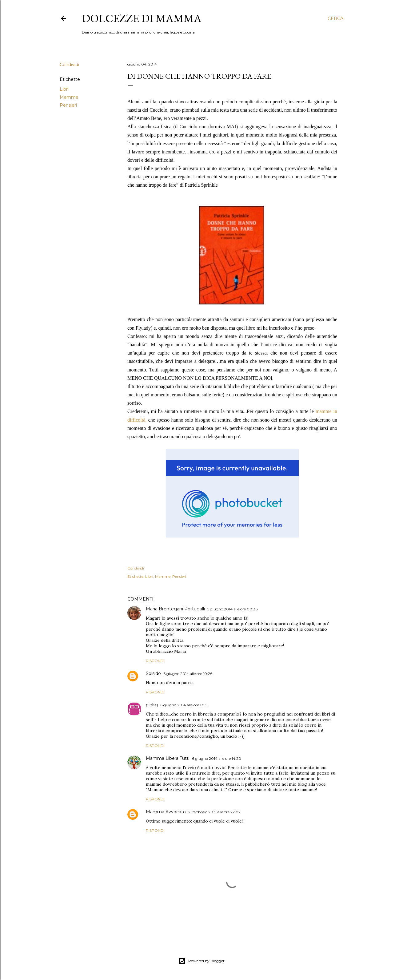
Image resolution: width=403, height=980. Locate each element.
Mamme (69, 97)
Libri (64, 89)
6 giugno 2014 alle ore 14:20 (217, 758)
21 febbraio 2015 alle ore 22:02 (214, 812)
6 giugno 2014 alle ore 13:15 (184, 705)
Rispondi (155, 661)
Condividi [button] (69, 65)
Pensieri (68, 105)
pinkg (152, 705)
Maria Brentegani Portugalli (175, 609)
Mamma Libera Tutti (168, 758)
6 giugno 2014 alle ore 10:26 (188, 674)
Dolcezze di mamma (142, 18)
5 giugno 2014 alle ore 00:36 (232, 609)
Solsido (153, 673)
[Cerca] (335, 18)
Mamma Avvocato (166, 812)
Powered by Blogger (201, 961)
